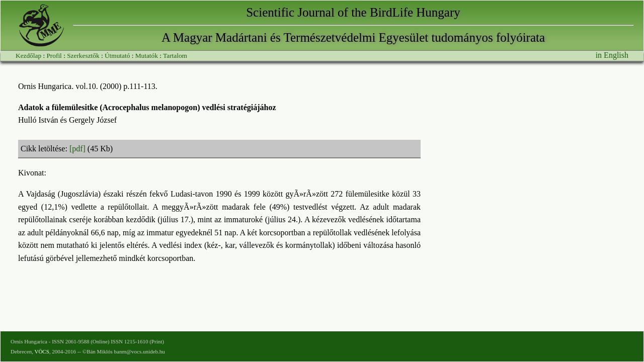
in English (612, 55)
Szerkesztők (83, 56)
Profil (54, 56)
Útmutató (117, 56)
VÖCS (42, 351)
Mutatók (147, 56)
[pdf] (77, 149)
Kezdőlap (28, 56)
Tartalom (175, 56)
